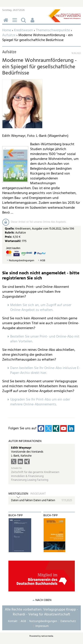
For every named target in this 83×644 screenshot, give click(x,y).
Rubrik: (10, 233)
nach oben (43, 600)
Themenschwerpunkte (53, 30)
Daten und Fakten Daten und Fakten (33, 500)
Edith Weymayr (21, 448)
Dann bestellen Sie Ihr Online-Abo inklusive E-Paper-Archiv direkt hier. (45, 371)
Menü (15, 23)
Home (7, 30)
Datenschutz (68, 621)
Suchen (24, 23)
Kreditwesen (23, 30)
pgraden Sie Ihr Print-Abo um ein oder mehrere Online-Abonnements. (40, 402)
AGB (43, 261)
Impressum (42, 626)
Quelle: (10, 229)
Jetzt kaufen (13, 248)
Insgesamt (38, 494)
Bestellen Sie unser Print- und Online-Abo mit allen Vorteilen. (45, 339)
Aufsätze (9, 35)
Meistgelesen (18, 494)
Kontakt (13, 621)
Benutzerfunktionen (33, 23)
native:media (47, 636)
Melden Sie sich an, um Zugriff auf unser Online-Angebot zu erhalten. (41, 308)
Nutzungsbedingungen (21, 261)
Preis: (9, 237)
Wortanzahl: (13, 241)
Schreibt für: (17, 468)
